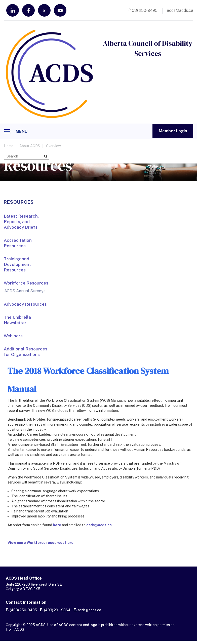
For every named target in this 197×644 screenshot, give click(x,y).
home (9, 146)
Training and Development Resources (17, 264)
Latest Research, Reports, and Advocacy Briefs (21, 222)
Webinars (13, 336)
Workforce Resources (26, 283)
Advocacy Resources (25, 304)
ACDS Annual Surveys (25, 291)
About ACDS (30, 146)
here (57, 525)
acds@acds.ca (99, 525)
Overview (53, 146)
